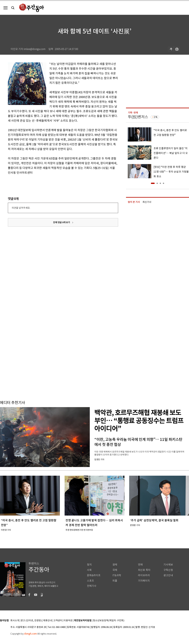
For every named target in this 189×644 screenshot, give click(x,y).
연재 (140, 565)
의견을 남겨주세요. (21, 208)
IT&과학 (117, 575)
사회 (89, 570)
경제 (115, 565)
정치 (89, 565)
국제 (115, 570)
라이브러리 (144, 575)
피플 (115, 581)
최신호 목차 (144, 570)
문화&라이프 (94, 575)
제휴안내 (48, 621)
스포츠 (90, 581)
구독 (155, 117)
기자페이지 (144, 581)
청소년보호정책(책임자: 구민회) (109, 621)
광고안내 (168, 575)
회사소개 (15, 621)
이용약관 (68, 621)
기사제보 (168, 565)
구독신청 (168, 570)
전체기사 (92, 586)
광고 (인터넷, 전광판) (31, 621)
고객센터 (58, 621)
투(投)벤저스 (138, 117)
